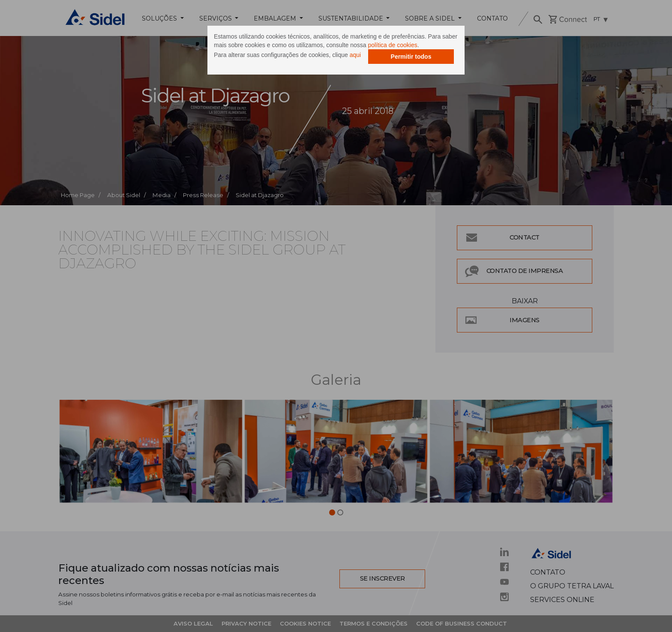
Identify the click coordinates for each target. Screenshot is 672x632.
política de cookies (393, 45)
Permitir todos (411, 57)
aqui (355, 55)
